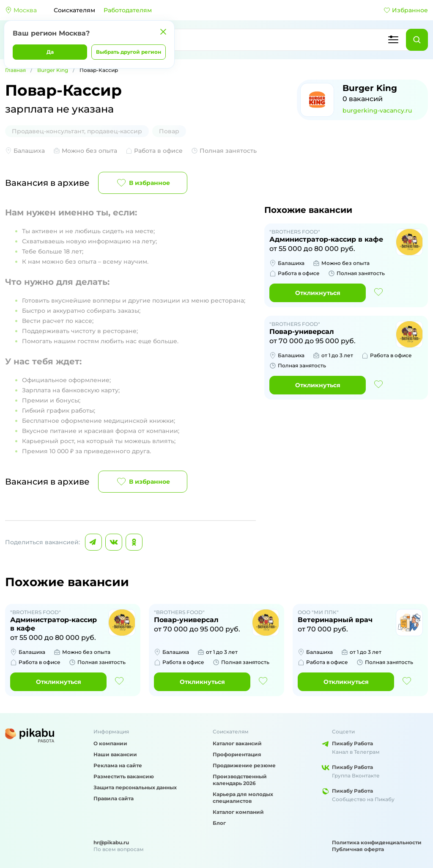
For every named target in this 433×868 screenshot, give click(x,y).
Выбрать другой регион (129, 52)
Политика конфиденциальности (377, 842)
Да (50, 52)
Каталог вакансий (237, 743)
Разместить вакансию (124, 776)
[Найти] (417, 40)
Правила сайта (114, 798)
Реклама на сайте (118, 765)
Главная (15, 70)
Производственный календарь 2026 (240, 780)
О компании (110, 743)
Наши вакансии (115, 754)
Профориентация (237, 754)
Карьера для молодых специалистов (243, 798)
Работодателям (128, 10)
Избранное (406, 10)
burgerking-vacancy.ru (377, 110)
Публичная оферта (358, 849)
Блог (219, 823)
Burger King (53, 70)
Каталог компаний (238, 812)
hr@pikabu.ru (111, 842)
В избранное (143, 183)
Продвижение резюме (244, 765)
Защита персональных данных (135, 787)
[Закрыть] (163, 32)
